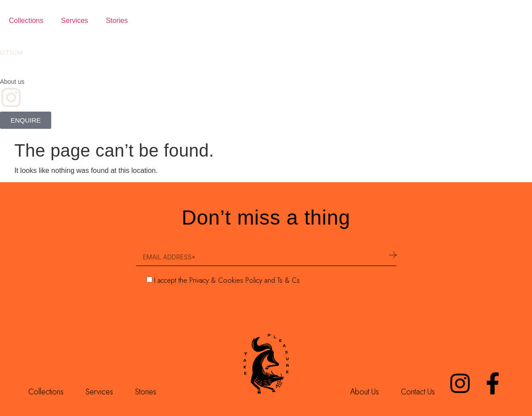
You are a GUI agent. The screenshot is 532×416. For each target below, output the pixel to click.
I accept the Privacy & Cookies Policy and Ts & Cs (227, 280)
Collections (26, 21)
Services (74, 21)
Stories (117, 21)
